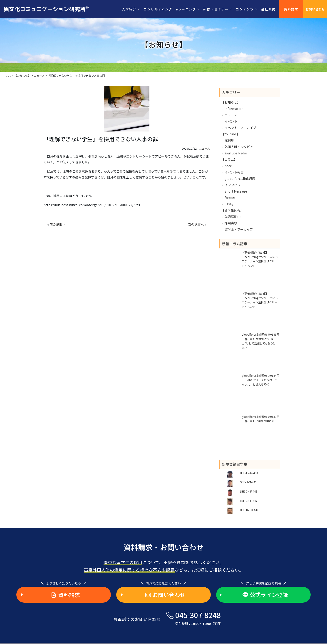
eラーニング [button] (186, 9)
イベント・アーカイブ (240, 128)
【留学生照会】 (232, 210)
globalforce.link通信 (240, 178)
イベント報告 (234, 172)
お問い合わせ (315, 9)
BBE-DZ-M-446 (249, 510)
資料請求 (291, 9)
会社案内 (268, 9)
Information (234, 109)
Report (230, 198)
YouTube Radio (236, 153)
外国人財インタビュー (240, 147)
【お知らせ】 (231, 102)
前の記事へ (57, 224)
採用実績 (231, 223)
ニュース (204, 149)
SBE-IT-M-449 (248, 482)
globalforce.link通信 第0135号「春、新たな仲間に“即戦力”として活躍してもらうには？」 (261, 341)
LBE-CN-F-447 (249, 501)
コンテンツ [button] (245, 9)
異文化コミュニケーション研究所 (46, 9)
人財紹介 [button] (129, 9)
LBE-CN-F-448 (249, 491)
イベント (231, 121)
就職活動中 (233, 217)
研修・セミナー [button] (216, 9)
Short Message (236, 191)
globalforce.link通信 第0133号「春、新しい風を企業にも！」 (261, 419)
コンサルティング (158, 9)
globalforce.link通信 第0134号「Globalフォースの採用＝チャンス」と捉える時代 (261, 380)
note (228, 166)
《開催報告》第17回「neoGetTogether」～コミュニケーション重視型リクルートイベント (260, 259)
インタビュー (234, 185)
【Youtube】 (230, 134)
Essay (229, 204)
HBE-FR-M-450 (249, 473)
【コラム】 (229, 159)
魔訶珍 (229, 140)
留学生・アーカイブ (239, 229)
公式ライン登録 (265, 595)
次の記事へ (196, 224)
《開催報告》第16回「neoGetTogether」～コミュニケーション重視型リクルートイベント (260, 300)
